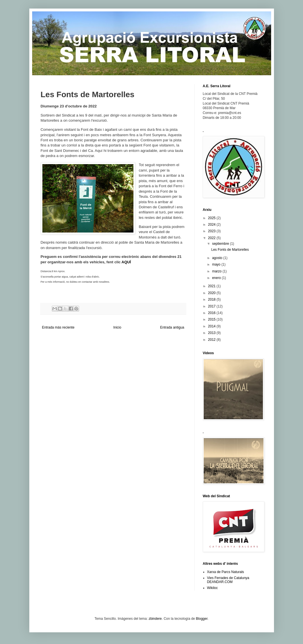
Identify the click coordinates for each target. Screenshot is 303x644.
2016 (212, 313)
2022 (212, 238)
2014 (212, 326)
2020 (212, 293)
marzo (217, 271)
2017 (212, 306)
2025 (212, 218)
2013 (212, 333)
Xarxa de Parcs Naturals (226, 572)
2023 (212, 231)
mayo (217, 264)
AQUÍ (126, 262)
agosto (218, 258)
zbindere (155, 619)
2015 (212, 319)
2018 (212, 299)
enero (217, 278)
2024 (212, 225)
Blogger (202, 619)
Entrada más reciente (58, 327)
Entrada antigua (172, 327)
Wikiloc (213, 588)
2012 (212, 340)
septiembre (221, 244)
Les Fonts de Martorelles (230, 250)
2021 (212, 286)
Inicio (117, 327)
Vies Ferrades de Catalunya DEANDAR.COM (228, 580)
